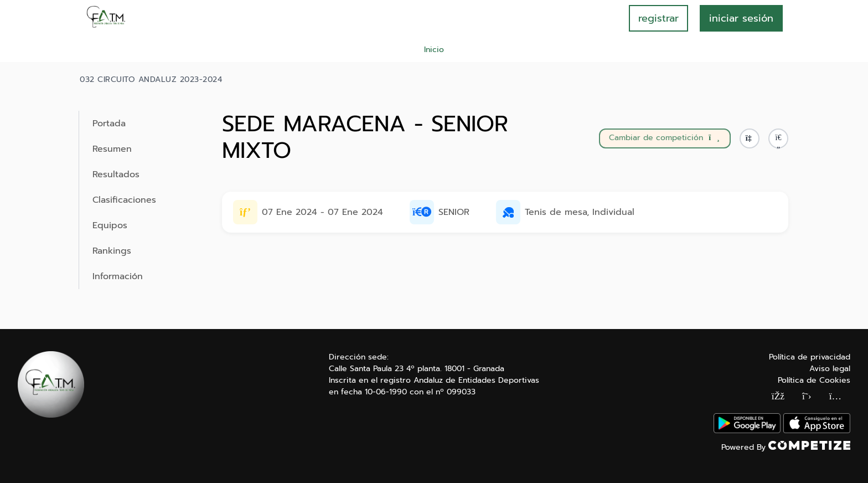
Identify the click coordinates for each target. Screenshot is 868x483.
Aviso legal (830, 369)
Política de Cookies (814, 380)
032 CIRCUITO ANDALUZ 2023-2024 (151, 80)
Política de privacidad (810, 357)
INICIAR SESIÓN (741, 18)
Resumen (112, 149)
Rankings (112, 251)
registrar (658, 18)
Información (118, 276)
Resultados (116, 174)
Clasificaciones (124, 200)
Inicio (434, 50)
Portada (109, 124)
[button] (778, 138)
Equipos (110, 225)
